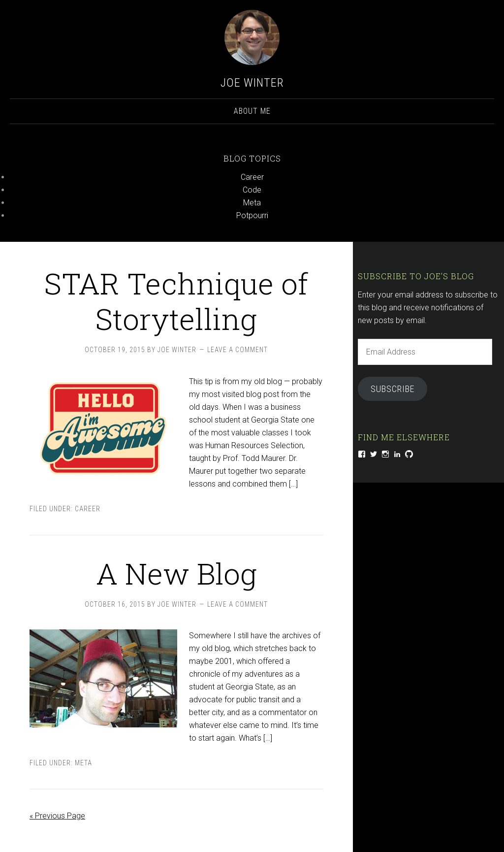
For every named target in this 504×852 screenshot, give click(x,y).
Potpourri (252, 215)
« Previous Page (57, 816)
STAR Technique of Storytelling (176, 301)
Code (252, 190)
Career (252, 177)
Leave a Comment (237, 350)
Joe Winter (252, 83)
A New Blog (176, 573)
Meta (252, 203)
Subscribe (393, 389)
